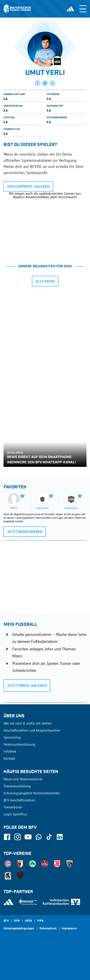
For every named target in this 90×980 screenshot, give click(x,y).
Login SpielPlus (15, 814)
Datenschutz (48, 929)
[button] (38, 83)
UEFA (28, 921)
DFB (17, 921)
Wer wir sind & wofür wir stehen (28, 723)
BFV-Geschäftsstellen (19, 800)
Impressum (69, 929)
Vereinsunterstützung (19, 744)
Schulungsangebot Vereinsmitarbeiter (32, 793)
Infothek (10, 751)
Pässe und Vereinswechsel (23, 779)
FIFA (40, 921)
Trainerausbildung (17, 786)
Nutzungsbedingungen (19, 929)
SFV (6, 921)
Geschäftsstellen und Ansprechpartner (32, 730)
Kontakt (9, 758)
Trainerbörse (13, 807)
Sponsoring (12, 737)
